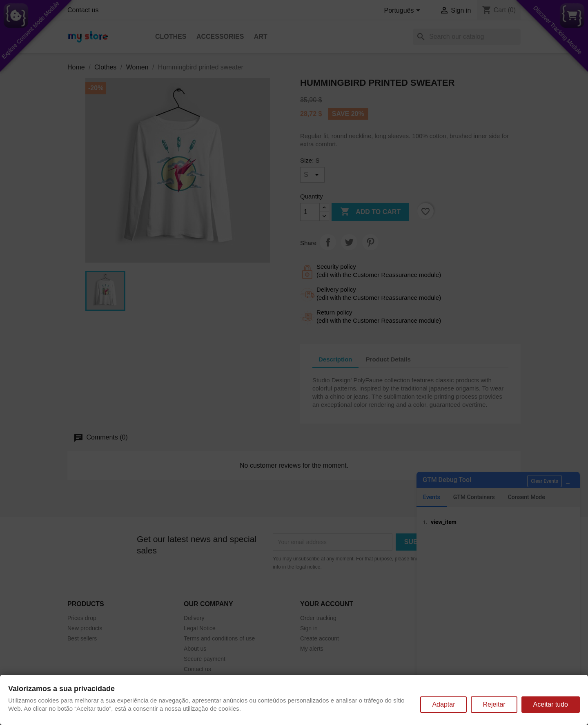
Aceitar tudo (551, 704)
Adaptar (443, 704)
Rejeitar (494, 704)
